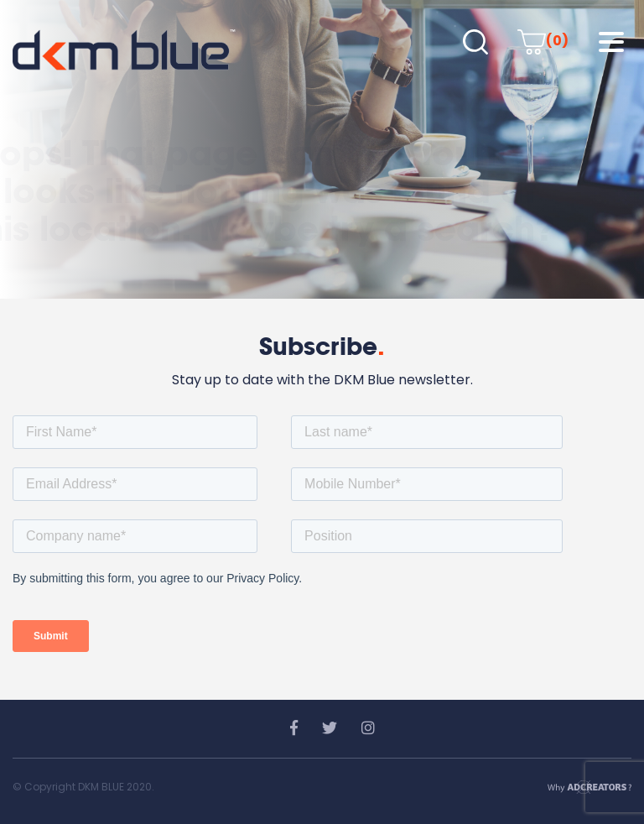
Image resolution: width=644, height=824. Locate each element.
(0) (543, 41)
